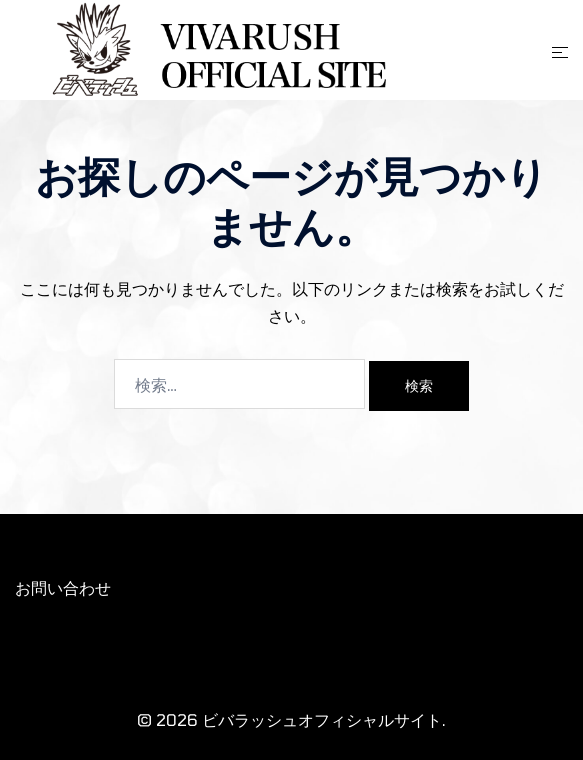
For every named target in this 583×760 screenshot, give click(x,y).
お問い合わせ (63, 587)
